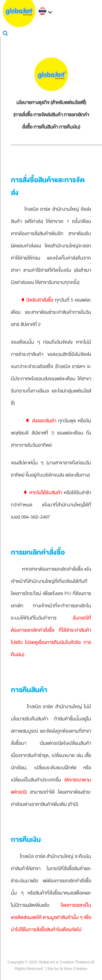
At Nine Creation (74, 969)
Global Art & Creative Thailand (64, 962)
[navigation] (46, 12)
